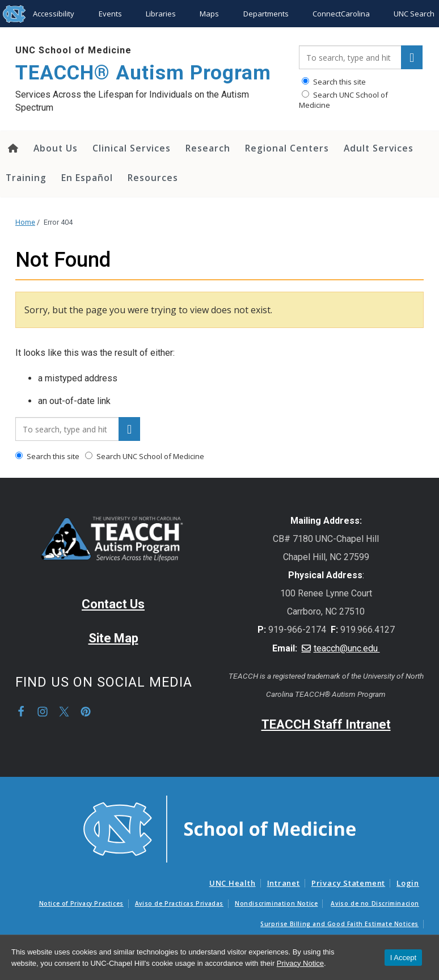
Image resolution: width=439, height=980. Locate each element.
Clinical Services (132, 148)
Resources (153, 178)
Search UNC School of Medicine (343, 100)
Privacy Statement (348, 883)
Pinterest (86, 712)
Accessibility (54, 14)
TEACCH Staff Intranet (326, 724)
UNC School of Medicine (73, 50)
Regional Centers (287, 148)
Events (110, 14)
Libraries (161, 14)
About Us (56, 148)
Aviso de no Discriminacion (375, 903)
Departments (266, 14)
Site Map (113, 638)
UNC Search (414, 14)
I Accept (403, 958)
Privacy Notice (300, 963)
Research (208, 148)
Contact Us (113, 604)
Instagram (43, 712)
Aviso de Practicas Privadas (179, 903)
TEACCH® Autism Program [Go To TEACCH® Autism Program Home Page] (143, 73)
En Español (87, 178)
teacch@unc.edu (347, 648)
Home (25, 222)
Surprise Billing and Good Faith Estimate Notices (339, 924)
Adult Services (379, 148)
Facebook (21, 712)
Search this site (334, 82)
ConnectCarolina (341, 14)
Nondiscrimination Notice (276, 903)
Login (408, 883)
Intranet (284, 883)
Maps (209, 14)
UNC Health (233, 883)
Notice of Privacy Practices (81, 903)
